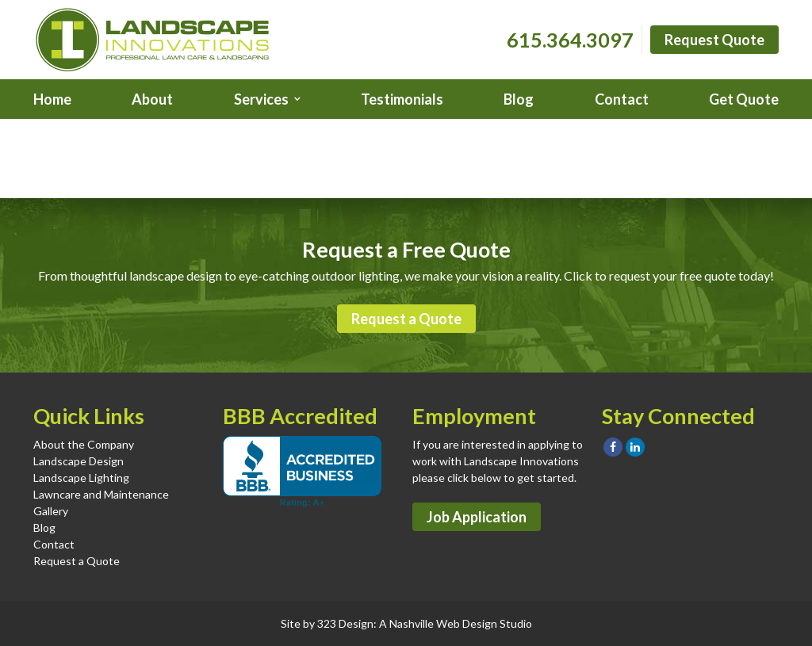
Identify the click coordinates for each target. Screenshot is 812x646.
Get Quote (744, 99)
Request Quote (714, 40)
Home (52, 99)
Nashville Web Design (443, 623)
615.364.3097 (570, 40)
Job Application (477, 517)
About (152, 99)
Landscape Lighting (81, 478)
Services (261, 99)
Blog (519, 99)
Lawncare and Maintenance (101, 494)
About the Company (84, 444)
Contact (622, 99)
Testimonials (402, 99)
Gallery (51, 511)
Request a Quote (406, 319)
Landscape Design (79, 461)
